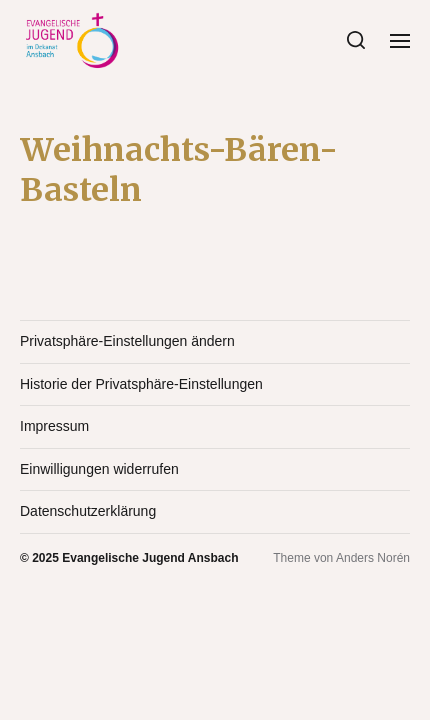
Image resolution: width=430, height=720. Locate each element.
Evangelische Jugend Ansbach (150, 558)
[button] (356, 40)
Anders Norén (373, 558)
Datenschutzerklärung (88, 511)
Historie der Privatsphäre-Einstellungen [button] (141, 384)
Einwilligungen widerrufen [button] (99, 469)
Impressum (54, 426)
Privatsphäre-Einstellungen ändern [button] (127, 341)
